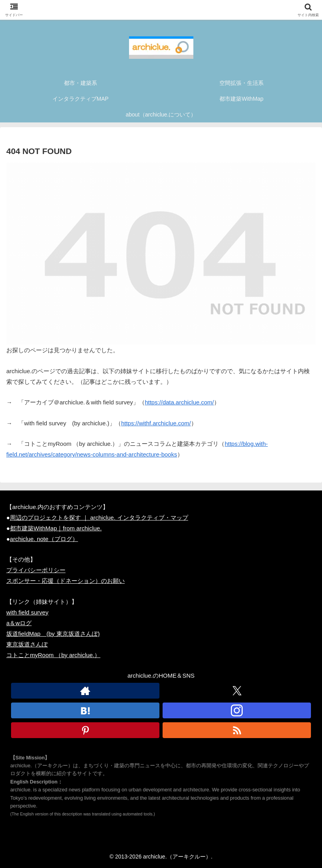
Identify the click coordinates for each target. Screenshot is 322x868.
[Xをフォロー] (237, 691)
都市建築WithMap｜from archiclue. (56, 528)
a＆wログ (19, 623)
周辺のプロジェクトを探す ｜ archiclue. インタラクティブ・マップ (99, 518)
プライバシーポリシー (36, 570)
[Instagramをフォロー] (237, 710)
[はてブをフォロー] (85, 710)
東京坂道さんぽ (27, 644)
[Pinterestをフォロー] (85, 730)
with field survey (27, 612)
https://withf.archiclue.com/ (156, 423)
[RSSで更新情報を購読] (237, 730)
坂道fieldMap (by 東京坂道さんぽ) (53, 634)
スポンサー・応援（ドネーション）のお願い (66, 581)
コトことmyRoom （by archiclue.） (53, 655)
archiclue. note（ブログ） (44, 539)
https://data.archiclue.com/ (179, 402)
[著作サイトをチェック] (85, 691)
